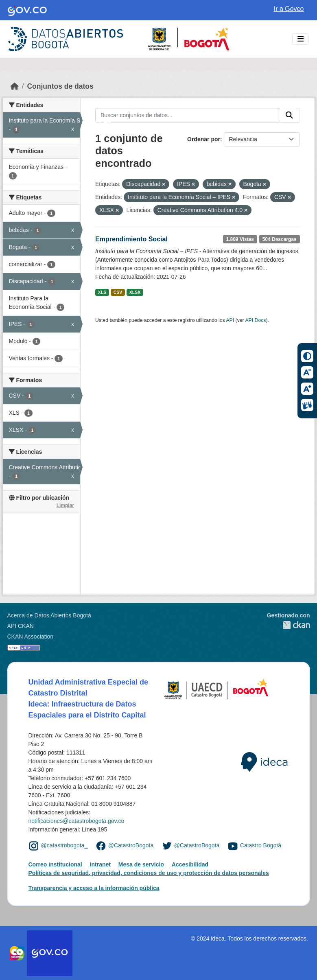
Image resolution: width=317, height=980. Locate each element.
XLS (102, 292)
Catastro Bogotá (261, 846)
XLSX (135, 292)
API (230, 320)
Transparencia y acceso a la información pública (94, 888)
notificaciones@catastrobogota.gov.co (77, 821)
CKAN (289, 625)
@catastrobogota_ (64, 846)
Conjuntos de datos (60, 86)
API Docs (255, 320)
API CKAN (21, 626)
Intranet (100, 864)
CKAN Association (31, 637)
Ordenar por (204, 139)
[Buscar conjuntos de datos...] (187, 115)
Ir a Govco (289, 9)
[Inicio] (15, 86)
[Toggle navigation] (301, 39)
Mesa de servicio (141, 864)
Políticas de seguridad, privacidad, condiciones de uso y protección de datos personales (149, 873)
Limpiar (65, 505)
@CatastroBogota (131, 846)
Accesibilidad (190, 864)
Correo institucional (55, 864)
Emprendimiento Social (131, 239)
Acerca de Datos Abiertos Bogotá (49, 615)
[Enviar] (289, 115)
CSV (118, 292)
